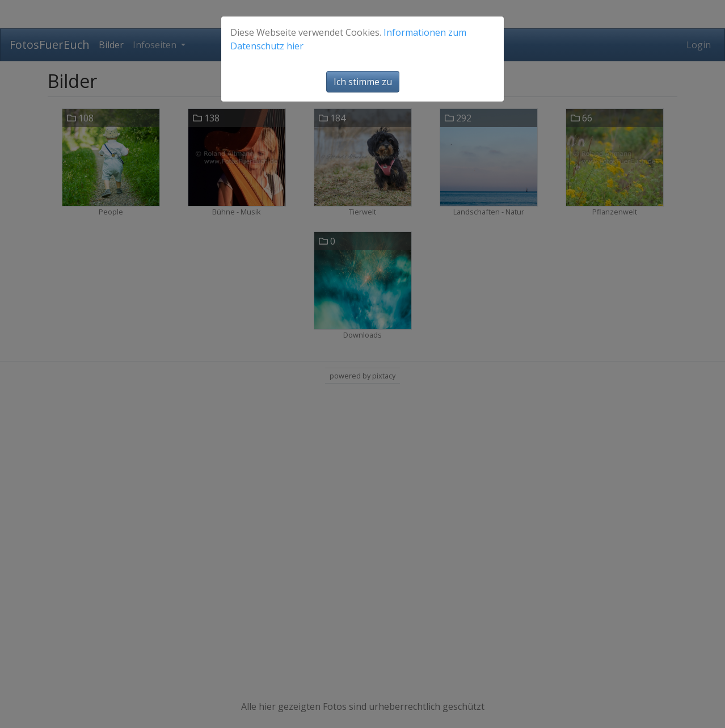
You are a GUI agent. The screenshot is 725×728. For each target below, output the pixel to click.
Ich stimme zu (363, 82)
